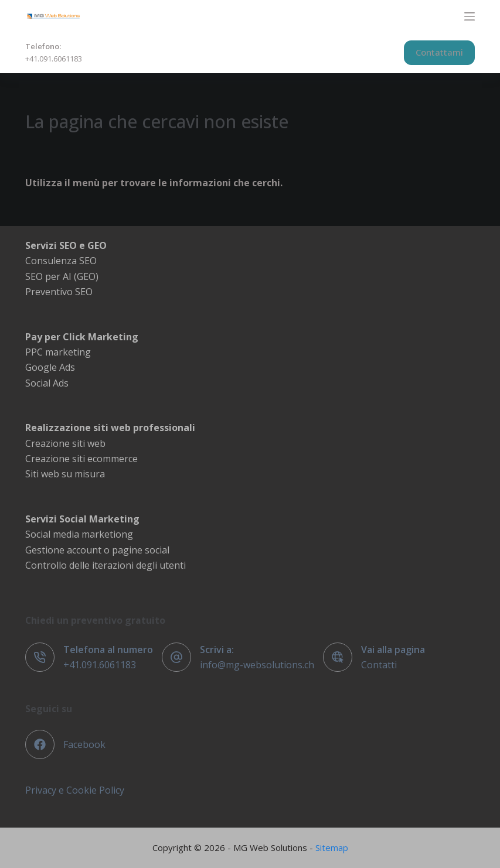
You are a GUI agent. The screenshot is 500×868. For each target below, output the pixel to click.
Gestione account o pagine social (97, 550)
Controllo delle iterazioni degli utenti (106, 565)
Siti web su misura (65, 474)
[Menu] (470, 16)
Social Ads (47, 383)
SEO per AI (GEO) (62, 276)
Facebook (84, 744)
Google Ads (50, 367)
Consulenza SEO (61, 261)
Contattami (439, 52)
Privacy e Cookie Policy (75, 790)
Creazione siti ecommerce (81, 459)
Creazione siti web (65, 443)
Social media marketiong (79, 534)
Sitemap (332, 848)
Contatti (379, 665)
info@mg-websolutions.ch (257, 665)
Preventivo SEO (59, 292)
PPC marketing (58, 352)
